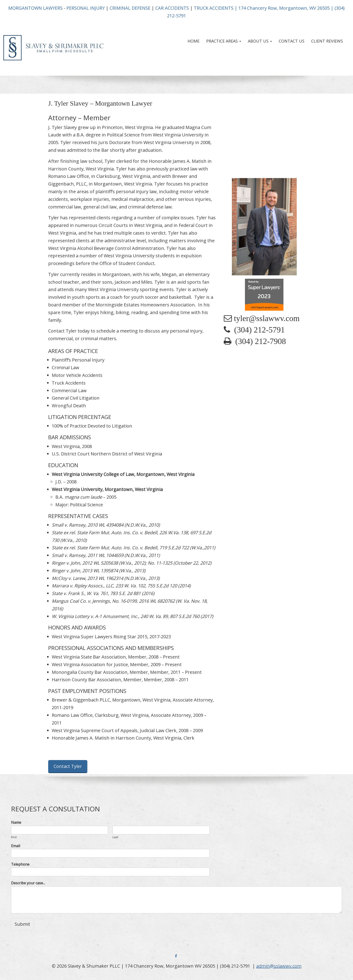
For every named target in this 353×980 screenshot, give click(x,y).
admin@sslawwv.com (279, 966)
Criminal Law (66, 368)
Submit (22, 924)
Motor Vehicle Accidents (77, 375)
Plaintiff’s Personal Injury (78, 360)
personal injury (132, 191)
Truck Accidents (69, 383)
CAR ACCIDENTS (172, 8)
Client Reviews (327, 41)
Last (115, 837)
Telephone (20, 864)
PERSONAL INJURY (86, 8)
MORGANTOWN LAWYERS (35, 8)
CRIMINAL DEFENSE (130, 8)
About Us (260, 41)
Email (16, 846)
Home (193, 41)
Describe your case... (28, 883)
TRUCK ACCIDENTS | (216, 8)
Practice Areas (224, 41)
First (14, 837)
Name (16, 823)
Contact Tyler (68, 766)
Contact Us (292, 41)
